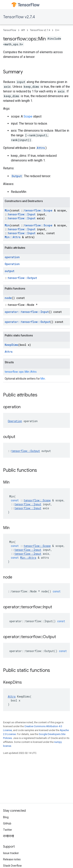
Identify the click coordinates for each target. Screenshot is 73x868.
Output (17, 176)
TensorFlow (10, 30)
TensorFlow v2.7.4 (19, 17)
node (8, 298)
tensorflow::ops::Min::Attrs (21, 372)
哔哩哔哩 (9, 836)
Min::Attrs (13, 237)
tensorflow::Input (22, 214)
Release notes (12, 859)
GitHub (7, 823)
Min (7, 210)
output (10, 271)
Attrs (41, 148)
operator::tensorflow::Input (27, 312)
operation (12, 257)
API (23, 30)
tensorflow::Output (22, 278)
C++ (57, 30)
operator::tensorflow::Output (27, 322)
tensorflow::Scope (38, 210)
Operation (12, 264)
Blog (6, 817)
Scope (28, 116)
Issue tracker (11, 853)
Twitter (8, 830)
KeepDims (11, 345)
